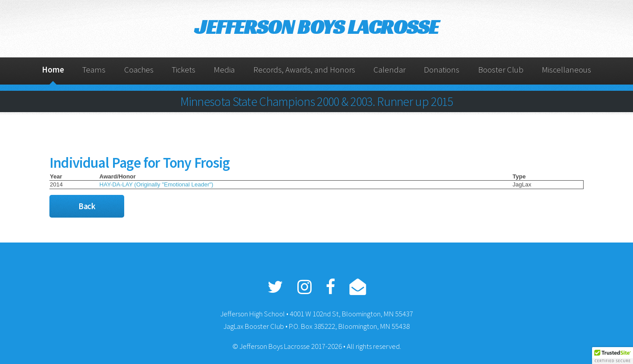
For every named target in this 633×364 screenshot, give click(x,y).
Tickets (184, 70)
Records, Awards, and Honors (304, 70)
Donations (442, 70)
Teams (94, 70)
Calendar (390, 70)
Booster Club (501, 70)
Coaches (139, 70)
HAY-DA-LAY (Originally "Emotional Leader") (156, 184)
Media (224, 70)
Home (53, 70)
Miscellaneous (566, 70)
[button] (613, 356)
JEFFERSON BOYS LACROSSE (316, 27)
